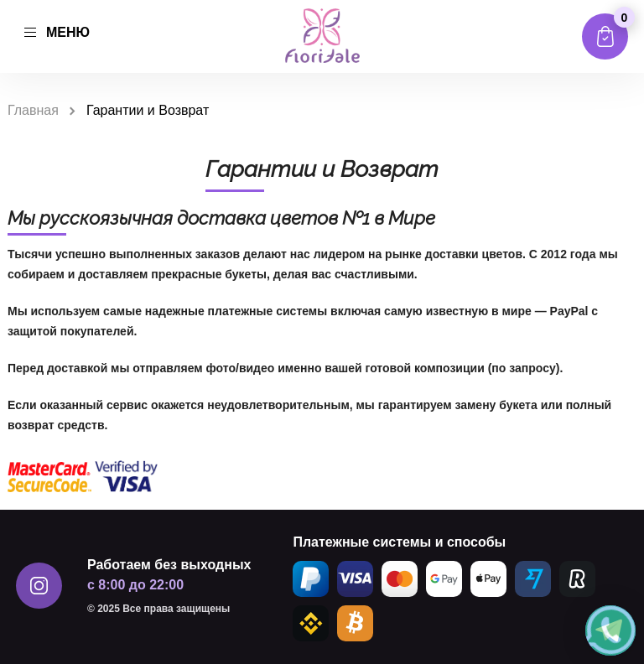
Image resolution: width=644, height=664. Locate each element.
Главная (33, 110)
